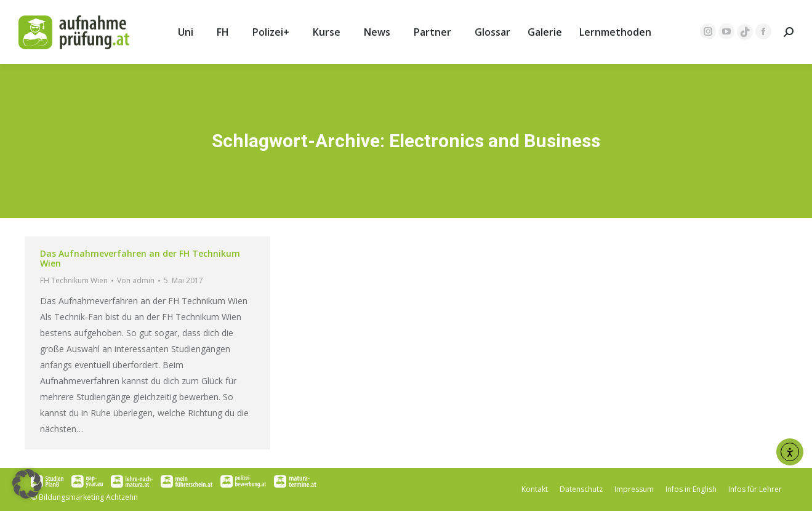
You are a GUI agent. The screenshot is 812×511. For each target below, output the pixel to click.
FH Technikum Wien (74, 280)
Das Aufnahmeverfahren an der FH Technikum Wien (140, 258)
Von (136, 280)
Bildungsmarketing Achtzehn (88, 497)
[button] (27, 484)
